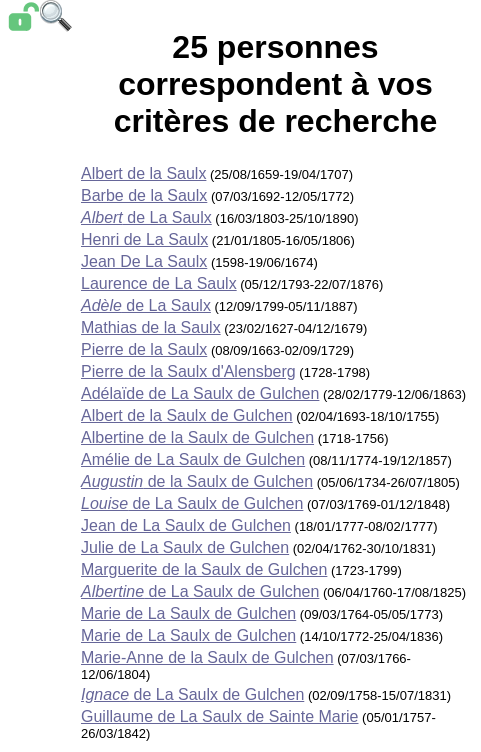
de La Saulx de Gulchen (192, 503)
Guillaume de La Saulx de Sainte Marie (220, 716)
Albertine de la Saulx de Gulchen (197, 437)
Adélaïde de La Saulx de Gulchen (200, 393)
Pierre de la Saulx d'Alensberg (188, 371)
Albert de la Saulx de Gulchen (187, 415)
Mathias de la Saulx (151, 327)
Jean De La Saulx (144, 261)
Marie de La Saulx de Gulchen (188, 613)
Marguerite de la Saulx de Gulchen (204, 569)
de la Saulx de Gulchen (197, 481)
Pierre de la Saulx (144, 349)
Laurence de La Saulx (159, 283)
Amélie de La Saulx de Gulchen (193, 459)
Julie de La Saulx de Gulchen (185, 547)
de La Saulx (146, 217)
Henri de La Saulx (144, 239)
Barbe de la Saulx (144, 195)
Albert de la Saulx (143, 173)
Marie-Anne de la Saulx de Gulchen (207, 657)
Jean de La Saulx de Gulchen (186, 525)
